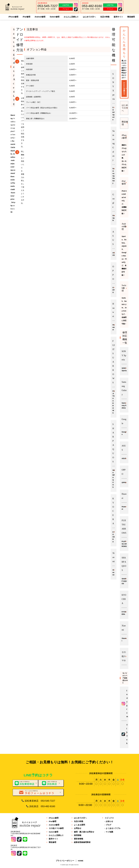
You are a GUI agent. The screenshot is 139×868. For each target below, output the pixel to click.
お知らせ (109, 821)
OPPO (113, 290)
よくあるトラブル (113, 828)
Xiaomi (113, 572)
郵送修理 (131, 17)
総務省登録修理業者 (82, 842)
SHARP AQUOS (113, 478)
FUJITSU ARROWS (113, 402)
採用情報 (78, 835)
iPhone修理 (13, 17)
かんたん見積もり (71, 17)
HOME (81, 860)
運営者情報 (79, 839)
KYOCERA (113, 537)
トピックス (109, 818)
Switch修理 (55, 17)
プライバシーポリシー (65, 860)
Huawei (113, 327)
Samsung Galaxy (113, 176)
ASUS (113, 254)
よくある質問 (79, 825)
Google (113, 218)
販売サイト (118, 17)
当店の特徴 (105, 17)
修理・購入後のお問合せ (84, 832)
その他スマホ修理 (56, 828)
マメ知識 (109, 832)
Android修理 (40, 17)
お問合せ (78, 828)
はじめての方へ (89, 17)
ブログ (108, 825)
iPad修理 (26, 17)
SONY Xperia (113, 113)
